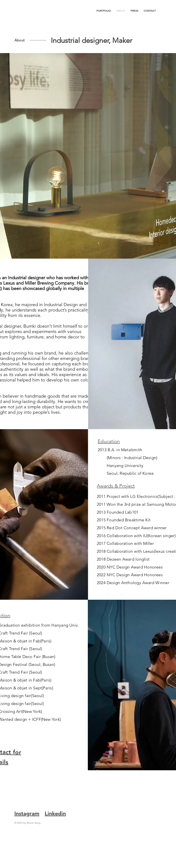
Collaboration (120, 543)
